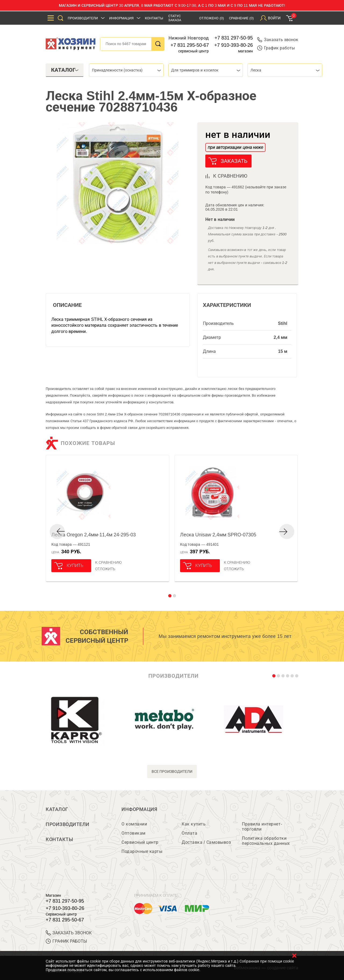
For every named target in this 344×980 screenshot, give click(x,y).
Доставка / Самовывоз (206, 842)
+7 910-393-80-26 (234, 45)
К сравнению (108, 562)
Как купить (194, 824)
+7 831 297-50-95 (234, 38)
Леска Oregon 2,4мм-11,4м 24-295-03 (94, 535)
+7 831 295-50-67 (190, 45)
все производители (172, 771)
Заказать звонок (278, 40)
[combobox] (126, 70)
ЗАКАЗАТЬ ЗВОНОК (69, 933)
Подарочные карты (142, 851)
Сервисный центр (140, 842)
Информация (121, 18)
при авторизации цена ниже (235, 147)
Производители (83, 18)
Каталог (57, 809)
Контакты (154, 18)
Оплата (189, 833)
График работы (276, 48)
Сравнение (241, 18)
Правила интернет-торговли (262, 827)
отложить (105, 569)
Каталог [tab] (65, 70)
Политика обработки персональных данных (266, 841)
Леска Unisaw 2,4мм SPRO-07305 (218, 535)
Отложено (212, 18)
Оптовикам (134, 833)
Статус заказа (175, 18)
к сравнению (230, 176)
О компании (134, 824)
